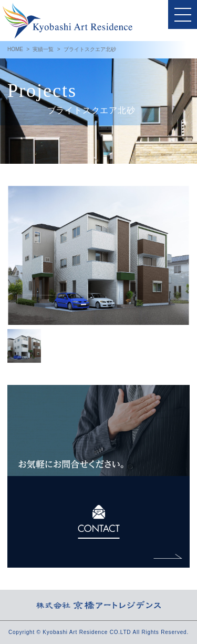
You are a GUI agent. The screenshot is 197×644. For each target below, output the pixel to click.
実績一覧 (43, 49)
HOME (15, 49)
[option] (98, 255)
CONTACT (98, 522)
